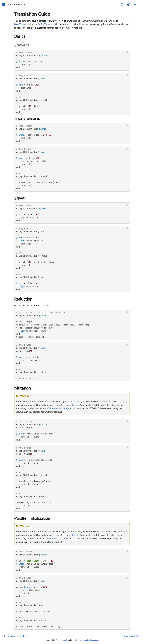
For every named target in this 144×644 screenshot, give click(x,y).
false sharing (72, 405)
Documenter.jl (61, 640)
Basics (20, 36)
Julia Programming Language (86, 640)
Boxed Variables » (133, 636)
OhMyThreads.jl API (48, 24)
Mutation (22, 388)
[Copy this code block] (127, 52)
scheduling (27, 119)
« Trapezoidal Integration (15, 636)
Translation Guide (32, 14)
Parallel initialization (32, 519)
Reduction (23, 299)
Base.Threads (21, 24)
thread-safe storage (59, 409)
